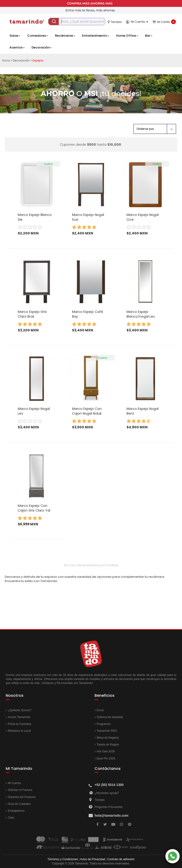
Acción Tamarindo (19, 717)
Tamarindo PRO (107, 731)
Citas (11, 818)
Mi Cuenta (14, 783)
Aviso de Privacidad (93, 859)
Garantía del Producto (22, 797)
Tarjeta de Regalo (108, 745)
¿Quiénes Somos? (20, 710)
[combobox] (77, 22)
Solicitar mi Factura (20, 790)
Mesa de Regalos (108, 738)
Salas (15, 36)
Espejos (38, 60)
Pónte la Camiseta (19, 724)
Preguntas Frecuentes (109, 807)
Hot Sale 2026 (106, 751)
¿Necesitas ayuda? (107, 793)
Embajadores (16, 811)
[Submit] (54, 22)
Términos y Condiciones (63, 859)
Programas (104, 724)
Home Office (127, 36)
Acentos (17, 48)
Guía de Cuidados (19, 804)
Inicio (6, 60)
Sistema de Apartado (110, 717)
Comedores (38, 36)
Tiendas (100, 800)
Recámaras (65, 36)
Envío (100, 710)
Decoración (41, 48)
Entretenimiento (96, 36)
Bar (149, 36)
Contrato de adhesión (121, 859)
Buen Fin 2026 (106, 758)
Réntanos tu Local (19, 731)
